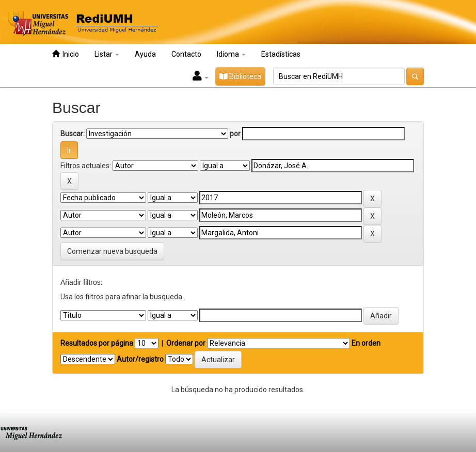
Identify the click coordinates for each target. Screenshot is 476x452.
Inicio (66, 54)
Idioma (231, 54)
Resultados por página (97, 343)
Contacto (186, 54)
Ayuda (145, 54)
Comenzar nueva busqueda (112, 251)
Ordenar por (186, 343)
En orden (366, 343)
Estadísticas (281, 54)
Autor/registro (140, 359)
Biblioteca (240, 76)
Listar (107, 54)
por (235, 134)
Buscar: (73, 134)
